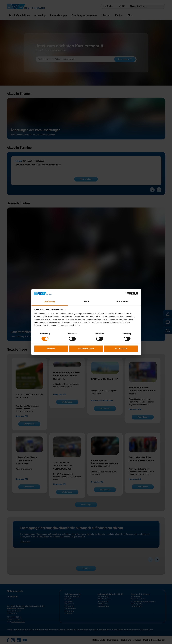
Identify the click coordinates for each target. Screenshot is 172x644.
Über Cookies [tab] (122, 301)
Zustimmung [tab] (50, 302)
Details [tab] (86, 301)
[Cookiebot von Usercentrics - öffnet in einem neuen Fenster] (127, 294)
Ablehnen (51, 349)
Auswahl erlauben (86, 349)
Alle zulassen (121, 349)
